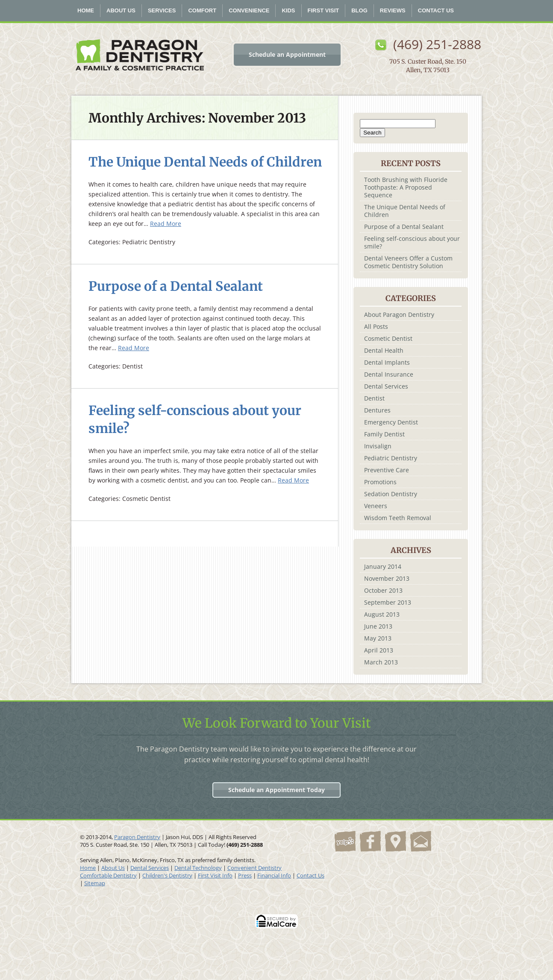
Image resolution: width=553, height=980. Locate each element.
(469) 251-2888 (437, 44)
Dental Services (386, 386)
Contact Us (436, 10)
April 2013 (379, 650)
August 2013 (382, 614)
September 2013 (388, 602)
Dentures (377, 410)
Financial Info (274, 875)
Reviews (393, 10)
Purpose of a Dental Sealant (176, 286)
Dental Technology (198, 868)
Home (86, 10)
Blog (359, 10)
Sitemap (95, 883)
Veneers (376, 506)
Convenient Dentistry (254, 868)
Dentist (374, 398)
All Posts (376, 326)
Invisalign (378, 446)
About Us (121, 10)
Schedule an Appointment (287, 54)
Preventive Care (387, 470)
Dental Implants (387, 362)
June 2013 (378, 626)
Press (245, 875)
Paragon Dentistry (137, 837)
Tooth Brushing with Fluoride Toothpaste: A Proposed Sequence (406, 187)
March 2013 (381, 662)
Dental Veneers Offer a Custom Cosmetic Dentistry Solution (408, 262)
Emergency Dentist (391, 422)
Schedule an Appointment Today (276, 790)
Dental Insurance (389, 374)
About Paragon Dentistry (399, 314)
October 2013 (383, 590)
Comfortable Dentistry (108, 875)
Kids (288, 10)
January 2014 (383, 566)
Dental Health (384, 350)
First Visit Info (215, 875)
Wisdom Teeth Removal (398, 518)
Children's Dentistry (167, 875)
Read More (166, 224)
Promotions (380, 482)
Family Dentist (384, 434)
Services (162, 10)
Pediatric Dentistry (391, 458)
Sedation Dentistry (391, 494)
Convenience (249, 10)
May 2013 (378, 638)
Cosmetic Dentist (388, 338)
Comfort (202, 10)
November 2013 (387, 578)
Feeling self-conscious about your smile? (412, 242)
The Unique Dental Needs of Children (205, 162)
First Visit (324, 10)
